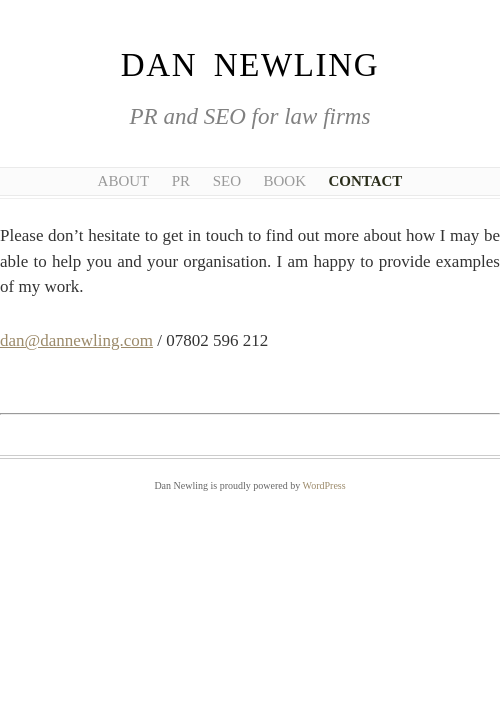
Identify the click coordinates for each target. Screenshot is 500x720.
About (124, 181)
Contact (365, 181)
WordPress (324, 485)
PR (181, 181)
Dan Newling (250, 65)
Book (284, 181)
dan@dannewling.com (76, 340)
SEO (227, 181)
